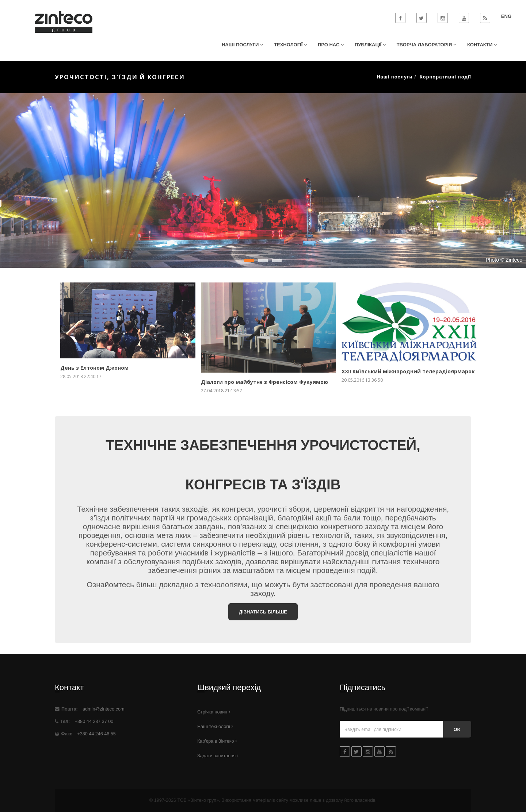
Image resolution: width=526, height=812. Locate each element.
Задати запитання (218, 756)
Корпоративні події (445, 77)
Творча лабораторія (426, 45)
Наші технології (215, 727)
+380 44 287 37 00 (93, 721)
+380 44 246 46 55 (96, 734)
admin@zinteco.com (103, 709)
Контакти (482, 45)
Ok (457, 729)
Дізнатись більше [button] (263, 612)
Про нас (331, 45)
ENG (506, 16)
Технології (290, 45)
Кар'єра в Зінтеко (217, 741)
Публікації (370, 45)
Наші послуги (242, 45)
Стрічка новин (214, 712)
